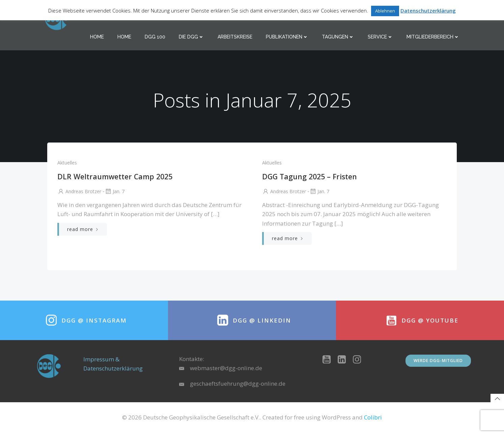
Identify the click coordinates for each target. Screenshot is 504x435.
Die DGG (192, 37)
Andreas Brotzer (79, 192)
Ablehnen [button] (385, 11)
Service (381, 37)
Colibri (373, 420)
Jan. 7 (114, 192)
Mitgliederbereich (433, 37)
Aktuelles (67, 164)
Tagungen (338, 37)
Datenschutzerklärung (428, 10)
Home (97, 37)
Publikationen (287, 37)
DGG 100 (155, 37)
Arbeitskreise (235, 37)
